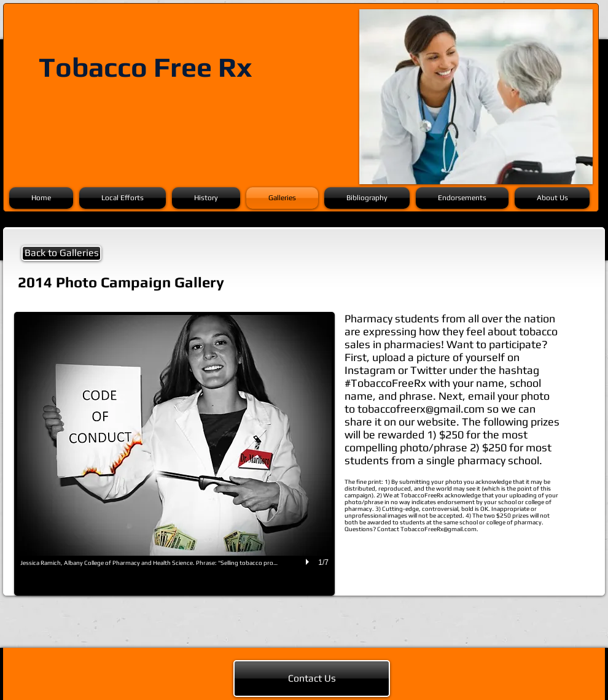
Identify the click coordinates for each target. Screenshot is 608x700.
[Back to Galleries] (61, 253)
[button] (174, 454)
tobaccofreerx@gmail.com (421, 409)
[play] (309, 562)
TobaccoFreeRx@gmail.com (438, 529)
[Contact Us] (312, 679)
